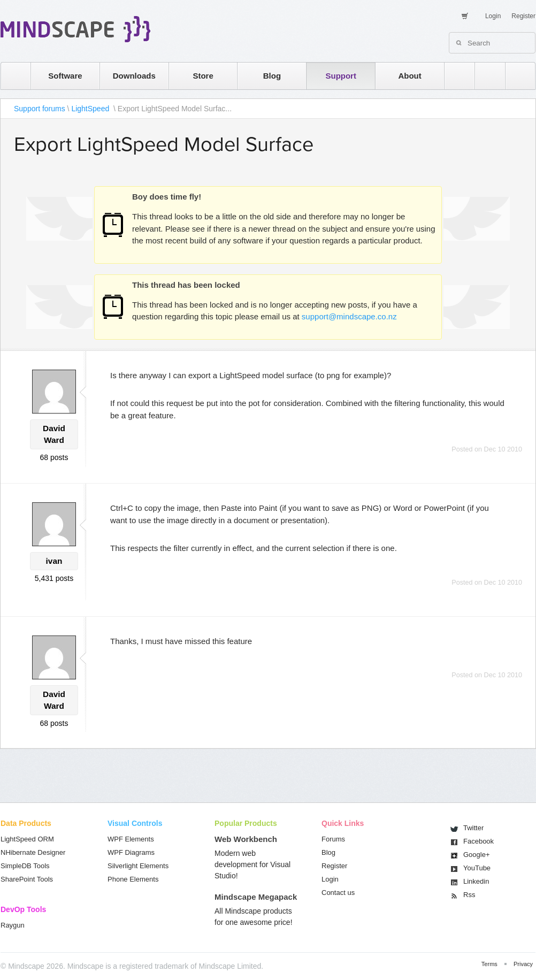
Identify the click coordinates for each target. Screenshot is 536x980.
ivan (54, 561)
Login (493, 16)
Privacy (523, 964)
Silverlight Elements (138, 866)
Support (341, 76)
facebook (515, 76)
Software (65, 76)
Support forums (40, 109)
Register (523, 16)
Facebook (478, 841)
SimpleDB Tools (25, 866)
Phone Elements (133, 879)
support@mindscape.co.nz (349, 316)
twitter (485, 76)
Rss (469, 895)
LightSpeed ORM (27, 839)
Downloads (134, 76)
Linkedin (476, 881)
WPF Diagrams (131, 852)
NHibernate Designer (33, 852)
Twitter (473, 828)
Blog (272, 76)
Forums (333, 839)
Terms (489, 964)
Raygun (13, 925)
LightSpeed (91, 109)
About (409, 76)
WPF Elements (131, 839)
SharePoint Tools (27, 879)
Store (203, 76)
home (10, 76)
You (477, 868)
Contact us (338, 893)
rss (454, 76)
